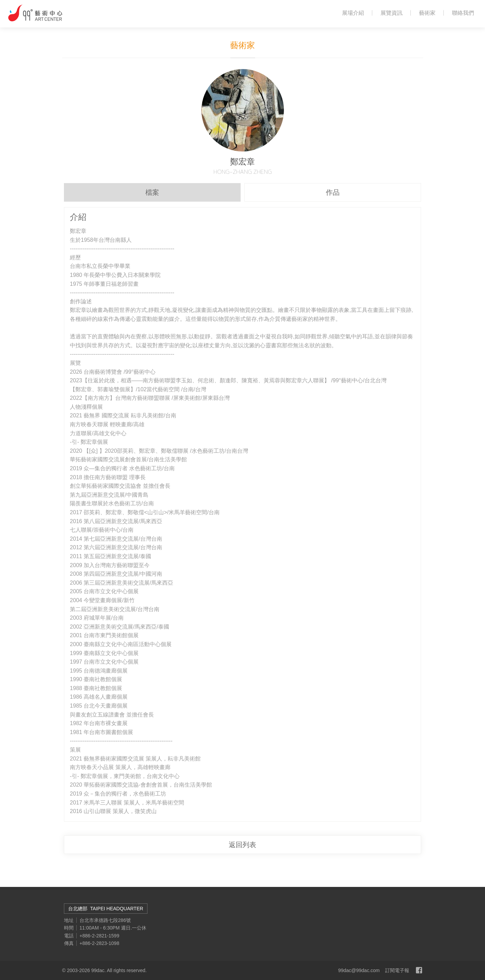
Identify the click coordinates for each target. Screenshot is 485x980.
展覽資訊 (392, 13)
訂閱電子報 (397, 970)
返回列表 (242, 845)
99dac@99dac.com (359, 970)
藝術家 (427, 13)
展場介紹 (353, 13)
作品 (333, 192)
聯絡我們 (463, 13)
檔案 (152, 192)
